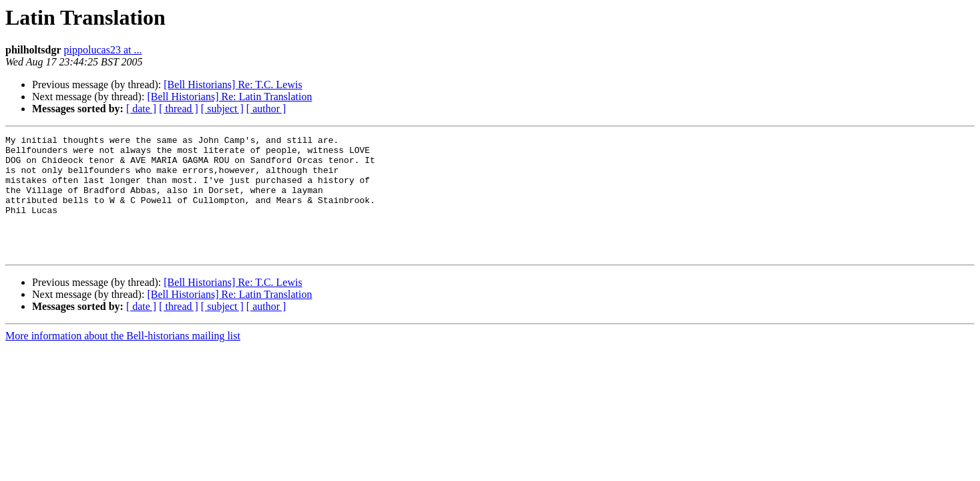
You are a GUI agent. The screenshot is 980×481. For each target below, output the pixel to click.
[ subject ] (222, 109)
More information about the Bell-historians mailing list (123, 360)
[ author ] (266, 109)
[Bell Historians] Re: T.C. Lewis (233, 85)
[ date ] (141, 109)
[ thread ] (179, 109)
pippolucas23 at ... (103, 50)
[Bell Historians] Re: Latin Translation (229, 97)
